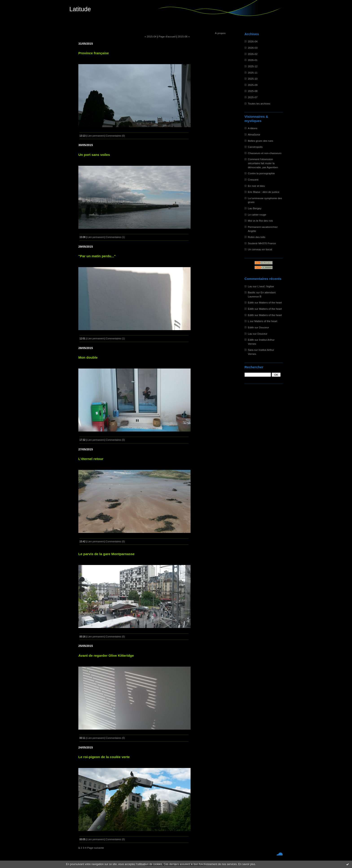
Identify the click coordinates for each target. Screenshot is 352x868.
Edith (251, 302)
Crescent (253, 180)
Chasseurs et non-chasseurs (265, 153)
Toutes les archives (259, 104)
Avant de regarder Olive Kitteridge (106, 655)
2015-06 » (184, 36)
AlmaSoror (254, 134)
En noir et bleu (256, 186)
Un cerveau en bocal (260, 249)
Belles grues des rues (261, 141)
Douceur (264, 327)
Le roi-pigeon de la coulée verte (104, 757)
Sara (251, 350)
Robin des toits (257, 237)
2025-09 (253, 85)
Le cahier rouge (257, 215)
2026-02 (253, 54)
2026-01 (253, 60)
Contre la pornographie (261, 173)
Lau (250, 286)
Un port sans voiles (94, 155)
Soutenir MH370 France (262, 243)
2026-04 (253, 41)
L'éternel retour (91, 459)
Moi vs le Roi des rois (260, 221)
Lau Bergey (255, 208)
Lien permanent (96, 136)
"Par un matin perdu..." (97, 256)
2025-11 (253, 73)
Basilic (252, 292)
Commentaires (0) (115, 136)
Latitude (80, 9)
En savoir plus (247, 864)
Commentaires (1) (115, 237)
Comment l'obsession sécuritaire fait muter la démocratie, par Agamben (263, 163)
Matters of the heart (271, 302)
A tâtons (253, 128)
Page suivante (95, 848)
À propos (220, 33)
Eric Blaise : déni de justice (264, 192)
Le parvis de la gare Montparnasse (106, 554)
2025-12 (253, 66)
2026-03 (253, 48)
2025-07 (253, 97)
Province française (94, 53)
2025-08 (253, 91)
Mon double (88, 357)
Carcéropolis (255, 147)
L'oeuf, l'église (266, 286)
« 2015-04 (151, 36)
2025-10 (253, 79)
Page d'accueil (167, 36)
